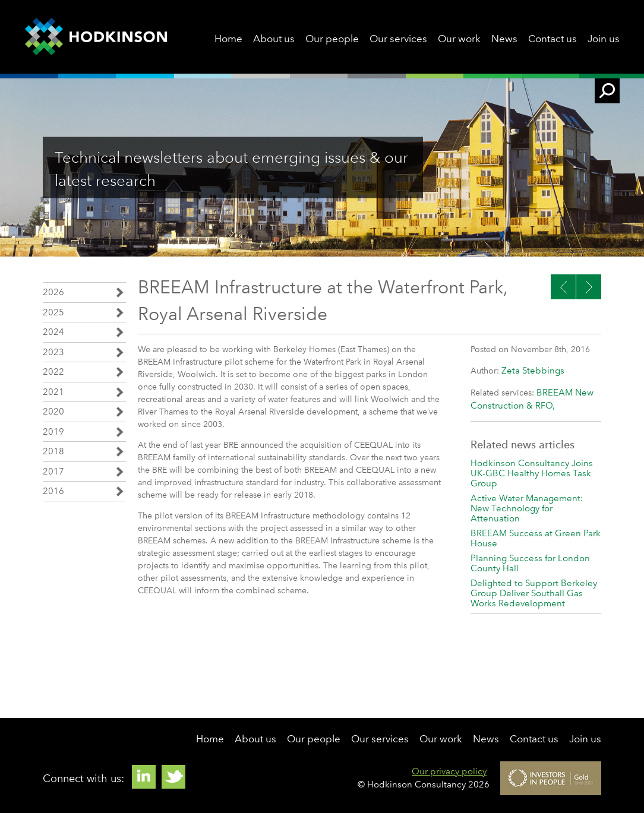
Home (228, 39)
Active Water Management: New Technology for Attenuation (527, 508)
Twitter (173, 777)
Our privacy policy (449, 771)
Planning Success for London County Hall (530, 563)
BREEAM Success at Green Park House (536, 538)
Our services (398, 39)
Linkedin (144, 777)
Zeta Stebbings (533, 371)
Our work (459, 39)
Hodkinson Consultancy (96, 37)
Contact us (553, 39)
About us (274, 39)
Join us (604, 39)
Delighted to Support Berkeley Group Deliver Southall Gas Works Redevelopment (534, 593)
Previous (589, 287)
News (504, 39)
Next (563, 287)
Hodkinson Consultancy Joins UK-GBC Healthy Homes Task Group (532, 473)
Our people (332, 39)
